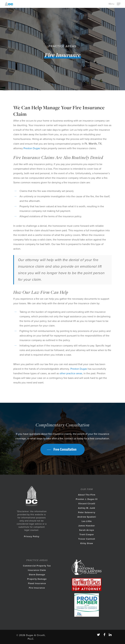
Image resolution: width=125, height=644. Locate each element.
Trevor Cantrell (87, 539)
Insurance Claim (37, 570)
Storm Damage (37, 575)
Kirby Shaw (87, 543)
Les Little (87, 521)
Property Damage (37, 579)
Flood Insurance (37, 583)
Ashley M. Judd (87, 508)
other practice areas (71, 373)
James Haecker (87, 526)
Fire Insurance (37, 588)
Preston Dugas (32, 148)
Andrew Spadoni (87, 517)
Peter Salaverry (87, 512)
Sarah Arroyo (87, 530)
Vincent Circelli (87, 504)
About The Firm (87, 495)
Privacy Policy (32, 537)
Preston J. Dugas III (87, 499)
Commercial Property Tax (37, 566)
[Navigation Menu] (115, 4)
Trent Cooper (87, 535)
